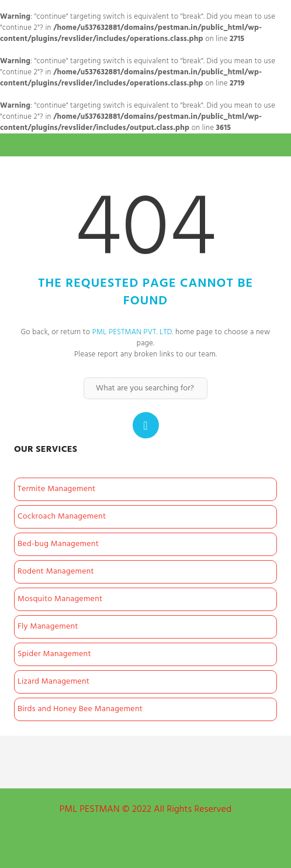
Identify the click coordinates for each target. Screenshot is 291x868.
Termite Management (57, 489)
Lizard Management (53, 682)
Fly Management (48, 627)
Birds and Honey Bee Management (80, 709)
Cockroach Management (62, 517)
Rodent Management (56, 572)
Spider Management (54, 654)
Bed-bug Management (58, 544)
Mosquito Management (60, 599)
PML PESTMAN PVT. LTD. (133, 332)
